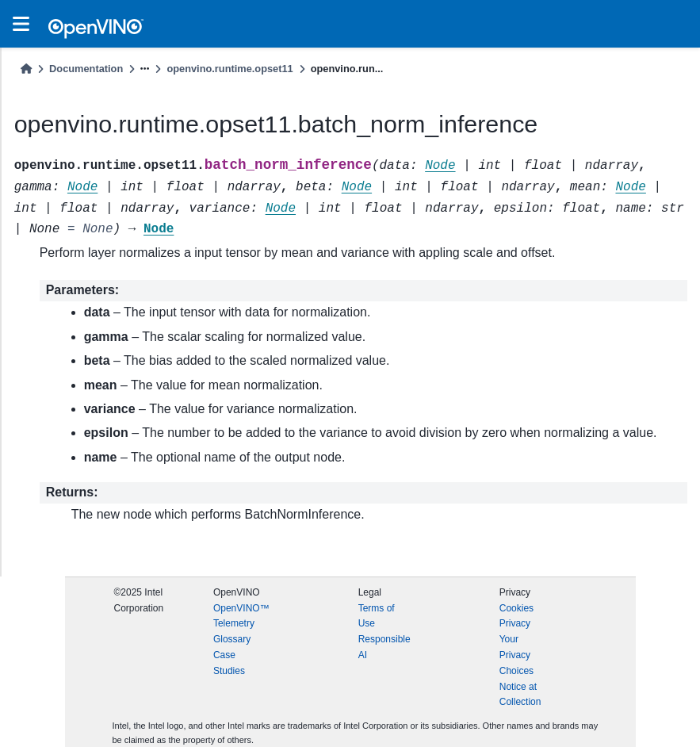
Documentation (86, 69)
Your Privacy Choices (516, 655)
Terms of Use (377, 616)
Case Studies (229, 663)
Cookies (516, 608)
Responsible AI (384, 647)
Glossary (232, 639)
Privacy (515, 623)
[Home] (26, 69)
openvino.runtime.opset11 (230, 69)
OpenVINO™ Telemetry (241, 616)
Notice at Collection (520, 695)
